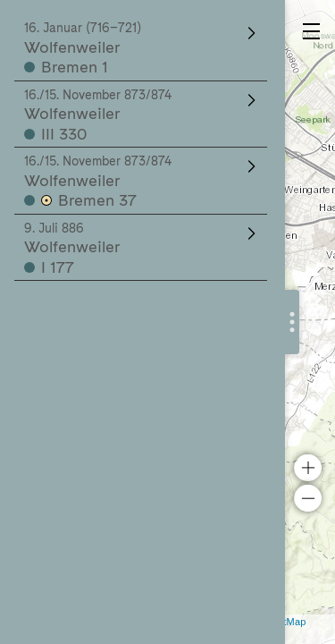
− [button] (308, 498)
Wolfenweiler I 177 (142, 249)
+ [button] (308, 468)
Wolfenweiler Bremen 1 (142, 48)
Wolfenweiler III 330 (142, 115)
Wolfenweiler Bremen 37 (142, 182)
